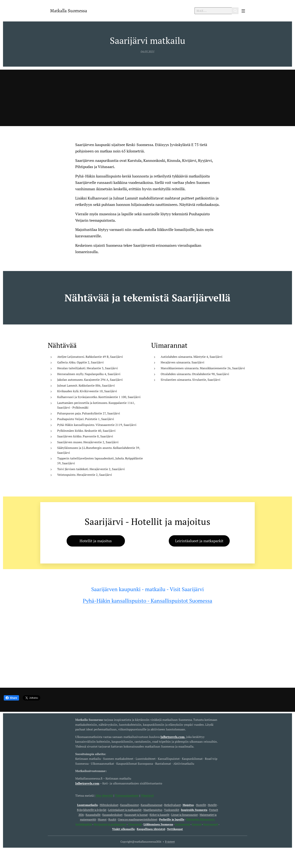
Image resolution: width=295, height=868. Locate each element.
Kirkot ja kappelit (159, 814)
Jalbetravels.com (87, 783)
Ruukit (112, 819)
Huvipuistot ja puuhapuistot (110, 824)
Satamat (197, 824)
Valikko (243, 11)
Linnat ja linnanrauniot (184, 814)
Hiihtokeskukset (109, 805)
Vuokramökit (172, 810)
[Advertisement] (147, 98)
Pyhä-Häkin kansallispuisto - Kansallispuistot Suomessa (147, 601)
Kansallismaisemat (152, 805)
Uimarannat (135, 824)
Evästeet (170, 842)
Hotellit (212, 805)
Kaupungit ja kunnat (136, 814)
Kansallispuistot (130, 805)
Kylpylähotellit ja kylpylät (92, 810)
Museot (102, 819)
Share (11, 698)
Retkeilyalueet (173, 805)
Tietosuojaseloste (127, 795)
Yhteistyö (147, 795)
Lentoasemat (182, 824)
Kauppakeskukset (112, 814)
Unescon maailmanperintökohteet (138, 819)
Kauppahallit (93, 814)
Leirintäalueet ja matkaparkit (125, 810)
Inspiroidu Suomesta (194, 810)
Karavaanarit (211, 824)
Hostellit (201, 805)
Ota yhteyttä (104, 795)
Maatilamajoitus (153, 810)
